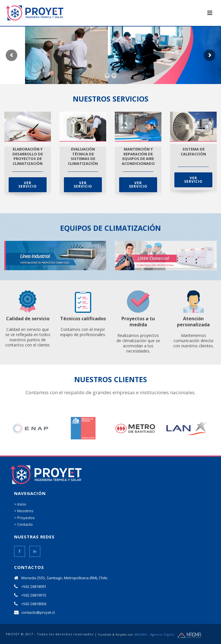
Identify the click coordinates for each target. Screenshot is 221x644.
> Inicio (20, 504)
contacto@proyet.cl (38, 612)
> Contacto (23, 524)
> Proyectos (24, 518)
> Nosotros (24, 511)
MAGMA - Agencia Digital (154, 635)
